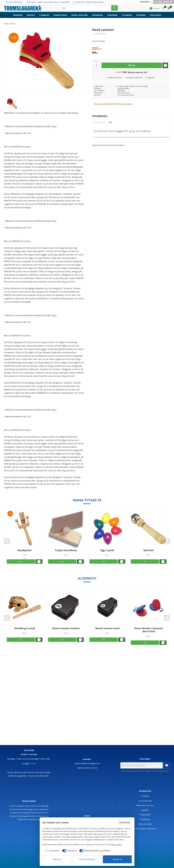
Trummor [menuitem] (18, 15)
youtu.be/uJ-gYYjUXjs (126, 95)
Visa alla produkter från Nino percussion (113, 104)
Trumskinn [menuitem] (97, 15)
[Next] (167, 541)
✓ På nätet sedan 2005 (13, 2)
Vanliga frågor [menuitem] (145, 815)
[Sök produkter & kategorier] (86, 8)
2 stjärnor (97, 122)
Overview (125, 822)
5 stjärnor (104, 122)
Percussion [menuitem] (155, 15)
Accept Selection (87, 859)
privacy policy (116, 844)
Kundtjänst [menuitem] (145, 2)
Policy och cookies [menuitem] (145, 824)
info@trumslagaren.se (90, 763)
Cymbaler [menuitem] (44, 15)
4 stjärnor (102, 122)
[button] (163, 9)
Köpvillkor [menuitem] (145, 810)
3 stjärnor (100, 122)
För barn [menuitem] (141, 15)
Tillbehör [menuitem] (127, 15)
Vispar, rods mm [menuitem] (80, 15)
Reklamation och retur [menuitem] (145, 805)
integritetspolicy (162, 771)
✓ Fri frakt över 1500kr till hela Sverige (88, 2)
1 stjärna (95, 122)
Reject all (57, 859)
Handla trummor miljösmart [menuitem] (145, 829)
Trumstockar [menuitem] (60, 15)
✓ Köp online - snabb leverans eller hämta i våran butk (47, 2)
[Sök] (115, 8)
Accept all (117, 859)
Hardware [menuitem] (112, 15)
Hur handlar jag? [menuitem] (145, 801)
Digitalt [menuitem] (31, 15)
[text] (131, 49)
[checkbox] (51, 851)
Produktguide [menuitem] (145, 819)
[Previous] (7, 541)
